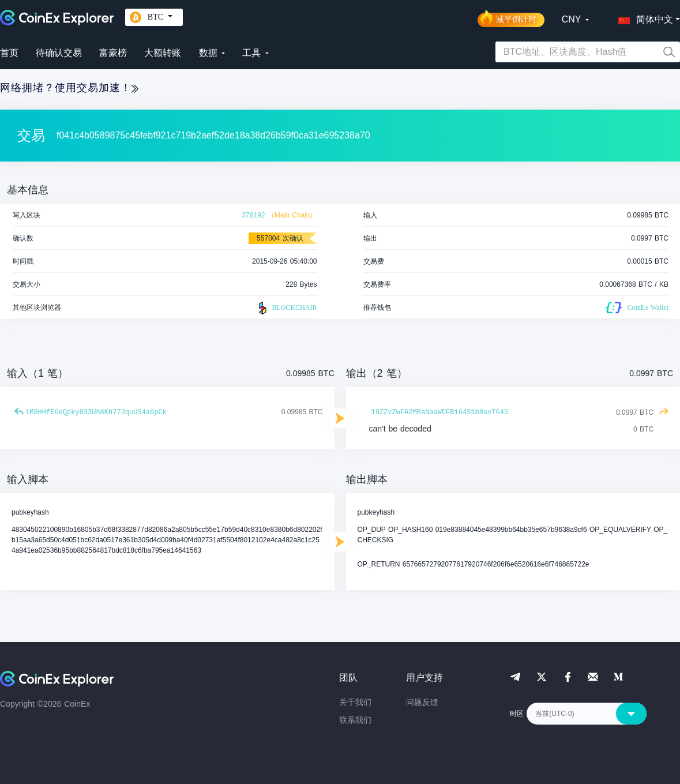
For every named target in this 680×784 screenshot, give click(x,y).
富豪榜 (113, 53)
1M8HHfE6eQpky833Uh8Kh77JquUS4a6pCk (96, 412)
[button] (643, 17)
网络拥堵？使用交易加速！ (69, 88)
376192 (253, 215)
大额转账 (163, 53)
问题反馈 (422, 702)
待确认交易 (59, 53)
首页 (9, 53)
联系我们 (355, 720)
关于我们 (355, 702)
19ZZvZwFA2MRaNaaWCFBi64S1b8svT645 (440, 412)
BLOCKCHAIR (286, 308)
